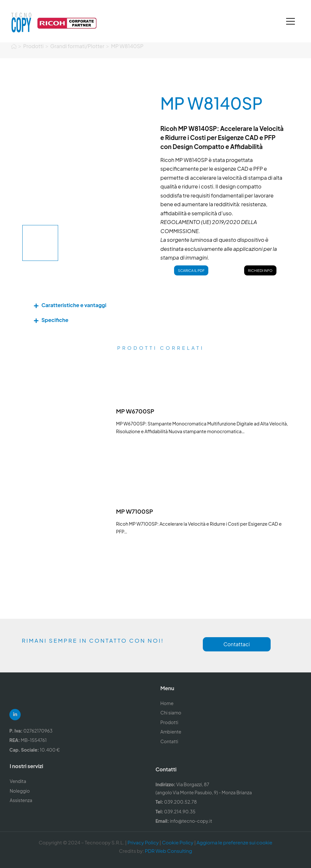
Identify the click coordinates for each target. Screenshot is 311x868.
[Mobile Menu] (290, 21)
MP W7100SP (135, 511)
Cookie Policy (178, 842)
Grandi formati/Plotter (78, 41)
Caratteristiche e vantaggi (74, 305)
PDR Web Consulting (168, 851)
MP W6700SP (135, 411)
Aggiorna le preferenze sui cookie (234, 842)
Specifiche (55, 320)
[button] (155, 305)
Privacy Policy (143, 842)
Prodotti (33, 41)
